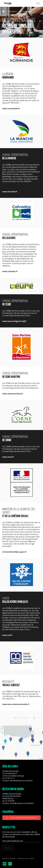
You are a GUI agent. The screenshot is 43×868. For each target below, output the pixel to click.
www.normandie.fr (11, 108)
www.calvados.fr (10, 271)
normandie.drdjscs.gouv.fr (14, 552)
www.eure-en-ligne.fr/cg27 (14, 321)
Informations (12, 11)
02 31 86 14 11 (8, 778)
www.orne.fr (8, 457)
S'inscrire (8, 848)
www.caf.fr (7, 635)
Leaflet (41, 759)
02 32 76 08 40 (8, 801)
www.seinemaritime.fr (13, 394)
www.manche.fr (10, 192)
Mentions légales (9, 858)
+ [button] (3, 728)
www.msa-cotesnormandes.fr (16, 704)
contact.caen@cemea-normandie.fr (18, 781)
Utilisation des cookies (26, 858)
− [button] (3, 731)
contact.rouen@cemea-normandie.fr (18, 803)
